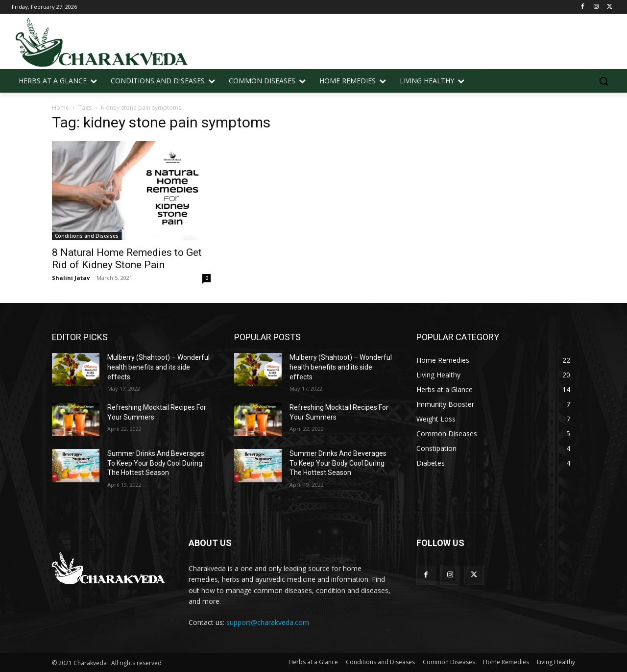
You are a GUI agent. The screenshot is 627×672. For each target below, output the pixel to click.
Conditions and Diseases (87, 236)
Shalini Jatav (71, 278)
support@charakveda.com (268, 622)
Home (60, 108)
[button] (603, 81)
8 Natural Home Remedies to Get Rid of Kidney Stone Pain (127, 259)
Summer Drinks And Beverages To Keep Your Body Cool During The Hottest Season (156, 463)
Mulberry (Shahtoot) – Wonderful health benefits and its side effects (158, 367)
